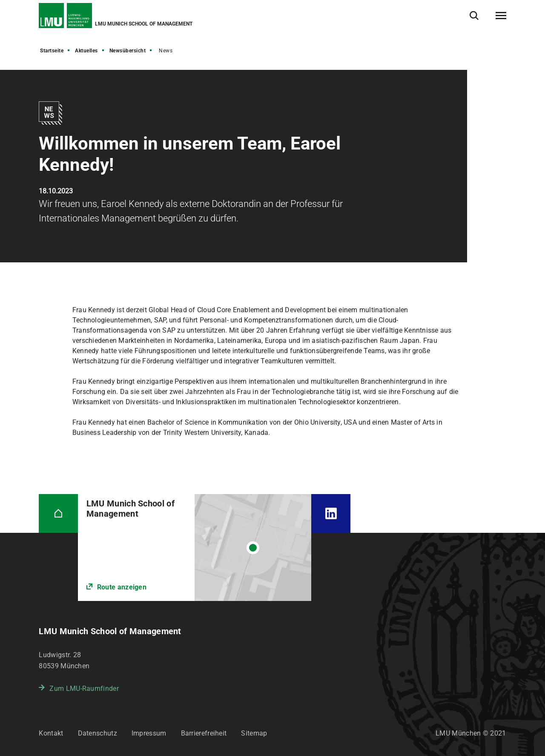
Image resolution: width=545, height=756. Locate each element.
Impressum (149, 733)
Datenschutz (98, 733)
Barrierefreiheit (204, 733)
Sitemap (254, 733)
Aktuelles (86, 51)
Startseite (52, 51)
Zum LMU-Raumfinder (84, 688)
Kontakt (51, 733)
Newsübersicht (128, 51)
